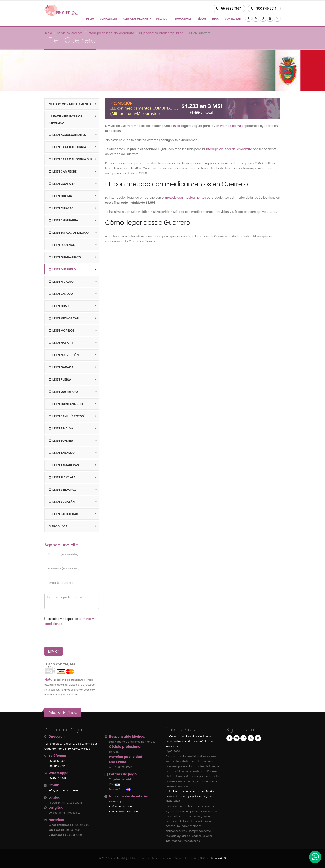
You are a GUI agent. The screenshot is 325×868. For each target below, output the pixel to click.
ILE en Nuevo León (64, 355)
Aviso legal (116, 802)
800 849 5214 (266, 8)
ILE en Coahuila (62, 184)
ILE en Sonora (61, 441)
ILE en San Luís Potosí (67, 416)
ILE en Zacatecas (63, 514)
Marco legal (59, 526)
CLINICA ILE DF (109, 19)
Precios (162, 19)
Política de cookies (121, 807)
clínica (176, 126)
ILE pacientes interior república (65, 119)
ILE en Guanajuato (65, 257)
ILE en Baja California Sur (71, 159)
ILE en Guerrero (62, 269)
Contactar (233, 19)
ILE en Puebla (60, 379)
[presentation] (66, 636)
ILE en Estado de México (69, 233)
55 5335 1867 (231, 8)
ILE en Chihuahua (63, 220)
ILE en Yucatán (62, 502)
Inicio (90, 19)
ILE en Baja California (67, 147)
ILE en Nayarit (61, 343)
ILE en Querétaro (63, 392)
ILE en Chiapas (61, 208)
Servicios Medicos (136, 19)
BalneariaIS (218, 858)
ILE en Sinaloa (61, 428)
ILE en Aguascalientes (67, 135)
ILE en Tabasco (62, 453)
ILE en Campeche (63, 171)
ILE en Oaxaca (61, 367)
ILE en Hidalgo (61, 282)
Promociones (182, 19)
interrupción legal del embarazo (229, 149)
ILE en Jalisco (61, 294)
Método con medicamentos (71, 104)
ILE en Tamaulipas (64, 465)
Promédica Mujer (232, 126)
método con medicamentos (185, 198)
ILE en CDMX (59, 306)
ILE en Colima (60, 196)
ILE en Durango (62, 245)
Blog (216, 19)
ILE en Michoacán (64, 318)
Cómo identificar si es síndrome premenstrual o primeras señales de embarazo (189, 741)
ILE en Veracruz (62, 490)
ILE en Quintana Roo (66, 404)
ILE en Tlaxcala (62, 477)
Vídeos (202, 19)
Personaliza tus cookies (124, 811)
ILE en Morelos (61, 331)
